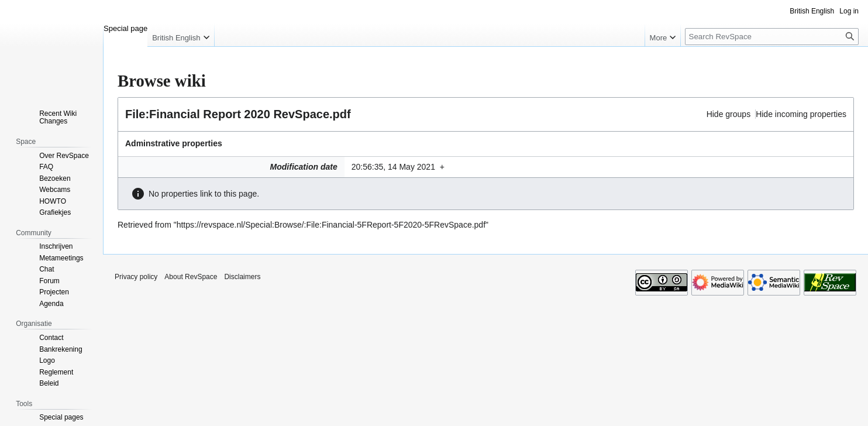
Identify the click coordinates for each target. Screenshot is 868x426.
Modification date (304, 167)
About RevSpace (191, 277)
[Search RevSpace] (772, 37)
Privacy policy (136, 277)
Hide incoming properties (801, 114)
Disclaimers (242, 277)
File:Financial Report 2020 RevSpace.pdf (238, 114)
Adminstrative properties (174, 143)
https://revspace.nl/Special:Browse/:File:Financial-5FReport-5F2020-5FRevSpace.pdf (331, 225)
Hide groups (729, 114)
